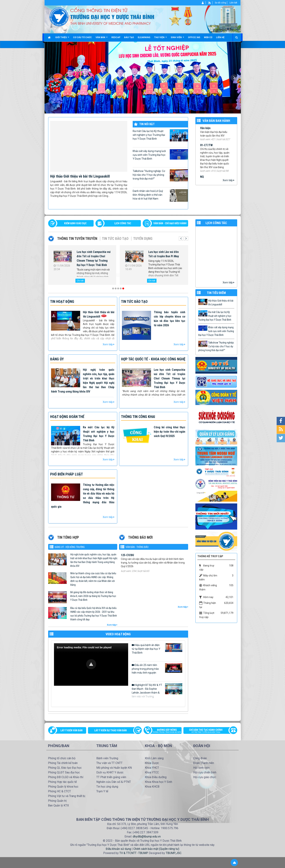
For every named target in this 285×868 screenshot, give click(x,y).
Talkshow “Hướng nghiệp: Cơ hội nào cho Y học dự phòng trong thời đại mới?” (160, 175)
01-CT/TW (206, 150)
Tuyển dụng (143, 239)
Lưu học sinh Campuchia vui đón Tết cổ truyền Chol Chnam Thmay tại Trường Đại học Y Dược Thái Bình (94, 258)
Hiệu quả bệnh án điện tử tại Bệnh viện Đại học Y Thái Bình (157, 649)
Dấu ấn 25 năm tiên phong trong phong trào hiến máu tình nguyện (157, 669)
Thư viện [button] (160, 39)
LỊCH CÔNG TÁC (123, 223)
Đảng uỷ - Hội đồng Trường (70, 547)
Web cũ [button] (208, 37)
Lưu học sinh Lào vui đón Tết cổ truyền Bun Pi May (164, 254)
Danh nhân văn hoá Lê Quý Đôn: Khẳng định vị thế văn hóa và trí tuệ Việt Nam (160, 195)
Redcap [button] (116, 37)
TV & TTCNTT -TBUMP (134, 853)
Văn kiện (205, 133)
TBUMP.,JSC (174, 853)
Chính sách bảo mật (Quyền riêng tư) (156, 849)
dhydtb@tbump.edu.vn (147, 837)
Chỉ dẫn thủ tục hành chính (208, 731)
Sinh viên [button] (177, 39)
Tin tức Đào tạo (115, 239)
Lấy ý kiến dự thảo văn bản (111, 730)
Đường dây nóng (164, 731)
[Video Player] (91, 664)
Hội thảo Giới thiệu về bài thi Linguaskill (80, 176)
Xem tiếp (228, 180)
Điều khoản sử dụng (118, 849)
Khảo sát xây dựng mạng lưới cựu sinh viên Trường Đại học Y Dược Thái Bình (160, 155)
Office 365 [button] (194, 37)
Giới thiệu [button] (62, 39)
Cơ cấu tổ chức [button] (82, 37)
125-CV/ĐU (127, 563)
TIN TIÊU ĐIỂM (216, 293)
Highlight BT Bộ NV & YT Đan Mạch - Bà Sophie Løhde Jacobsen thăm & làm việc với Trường (157, 691)
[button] (91, 664)
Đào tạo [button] (129, 37)
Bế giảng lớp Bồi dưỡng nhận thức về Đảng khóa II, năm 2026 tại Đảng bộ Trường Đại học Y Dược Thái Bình (93, 596)
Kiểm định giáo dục (75, 223)
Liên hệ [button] (220, 37)
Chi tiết (80, 281)
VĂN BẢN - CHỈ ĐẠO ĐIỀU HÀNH (170, 223)
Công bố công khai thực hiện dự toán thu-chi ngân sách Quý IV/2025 (169, 432)
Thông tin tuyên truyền (77, 239)
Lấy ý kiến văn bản (72, 730)
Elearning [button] (144, 37)
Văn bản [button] (102, 39)
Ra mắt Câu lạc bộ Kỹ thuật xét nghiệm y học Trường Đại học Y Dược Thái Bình (160, 135)
